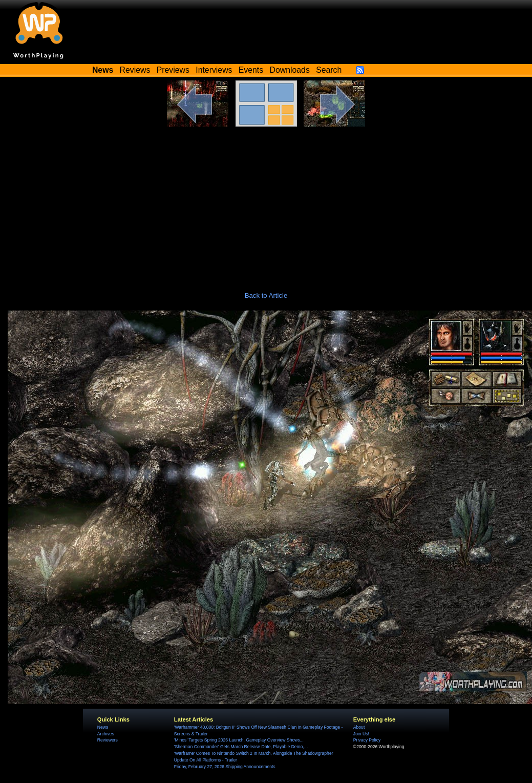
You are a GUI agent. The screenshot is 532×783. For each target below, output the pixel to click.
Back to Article (266, 295)
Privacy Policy (367, 740)
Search (329, 70)
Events (251, 70)
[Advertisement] (266, 203)
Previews (173, 70)
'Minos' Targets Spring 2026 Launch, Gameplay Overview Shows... (239, 740)
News (103, 727)
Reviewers (108, 740)
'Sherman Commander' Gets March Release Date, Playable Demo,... (241, 747)
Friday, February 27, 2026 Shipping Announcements (225, 767)
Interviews (214, 70)
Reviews (135, 70)
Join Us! (361, 734)
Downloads (290, 70)
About (359, 727)
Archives (106, 734)
